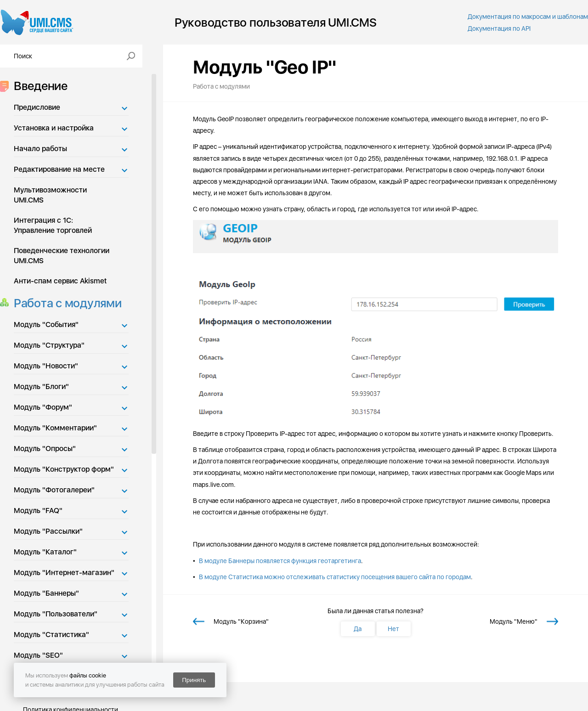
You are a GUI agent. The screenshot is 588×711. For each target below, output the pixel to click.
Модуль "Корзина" (241, 621)
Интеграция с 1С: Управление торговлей (53, 225)
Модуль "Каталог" (45, 552)
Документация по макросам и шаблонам (528, 17)
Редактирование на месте (59, 169)
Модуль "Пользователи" (56, 614)
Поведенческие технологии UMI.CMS (62, 256)
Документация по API (499, 28)
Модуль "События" (46, 324)
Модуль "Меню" (514, 621)
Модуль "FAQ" (38, 511)
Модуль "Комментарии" (55, 428)
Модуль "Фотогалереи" (54, 490)
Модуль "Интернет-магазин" (64, 573)
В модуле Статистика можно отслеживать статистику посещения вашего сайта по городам (335, 577)
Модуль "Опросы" (45, 449)
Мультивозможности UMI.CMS (50, 195)
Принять (194, 680)
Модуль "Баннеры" (46, 593)
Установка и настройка (54, 128)
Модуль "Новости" (46, 366)
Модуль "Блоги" (41, 387)
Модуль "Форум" (43, 407)
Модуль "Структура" (49, 345)
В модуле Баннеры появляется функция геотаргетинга (280, 561)
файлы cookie (88, 675)
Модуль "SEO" (38, 655)
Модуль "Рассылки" (48, 531)
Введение (38, 86)
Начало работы (40, 149)
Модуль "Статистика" (51, 635)
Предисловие (37, 107)
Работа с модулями (65, 303)
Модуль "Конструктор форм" (64, 469)
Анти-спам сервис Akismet (60, 281)
